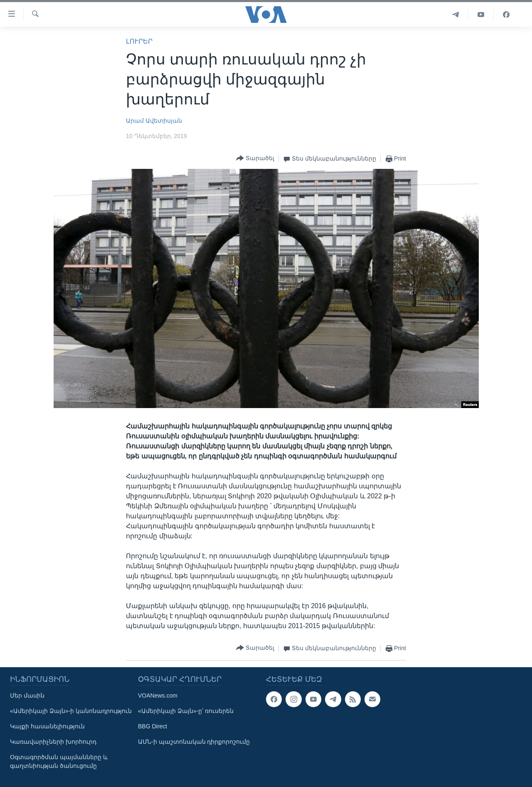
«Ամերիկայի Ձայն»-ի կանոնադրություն (71, 711)
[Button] (255, 159)
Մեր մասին (27, 695)
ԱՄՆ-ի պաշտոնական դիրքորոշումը (194, 742)
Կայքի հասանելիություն (47, 726)
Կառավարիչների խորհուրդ (53, 742)
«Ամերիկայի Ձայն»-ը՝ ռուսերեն (186, 711)
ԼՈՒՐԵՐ (139, 41)
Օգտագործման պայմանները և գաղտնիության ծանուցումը (59, 761)
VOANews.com (158, 695)
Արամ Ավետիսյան (154, 121)
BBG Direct (153, 726)
